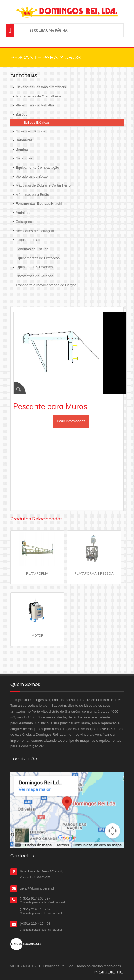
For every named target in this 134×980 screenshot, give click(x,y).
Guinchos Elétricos (30, 131)
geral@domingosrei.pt (37, 888)
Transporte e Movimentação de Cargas (46, 285)
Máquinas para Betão (32, 195)
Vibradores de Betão (32, 176)
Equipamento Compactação (37, 167)
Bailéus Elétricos (37, 123)
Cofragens (24, 222)
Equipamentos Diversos (34, 267)
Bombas (22, 149)
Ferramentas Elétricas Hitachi (39, 204)
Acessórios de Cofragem (35, 231)
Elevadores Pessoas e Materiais (41, 87)
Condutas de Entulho (32, 249)
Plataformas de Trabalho (35, 105)
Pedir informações (71, 421)
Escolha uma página (48, 30)
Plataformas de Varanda (34, 276)
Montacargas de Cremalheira (38, 96)
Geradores (24, 158)
